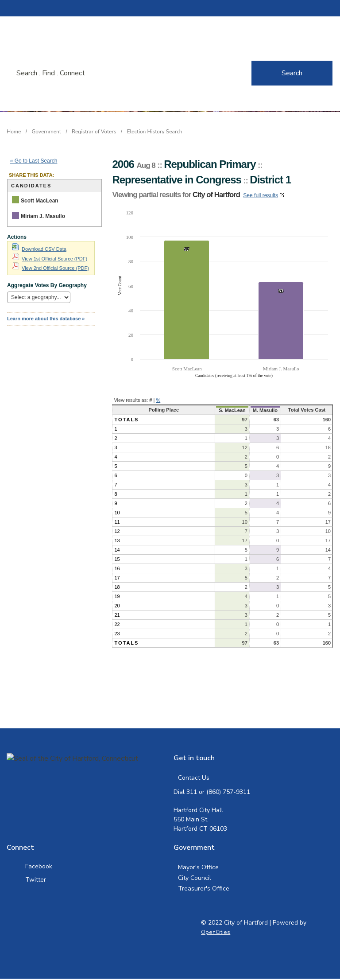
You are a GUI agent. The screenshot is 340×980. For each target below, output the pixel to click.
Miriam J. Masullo (43, 216)
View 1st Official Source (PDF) (50, 259)
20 (117, 606)
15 (117, 559)
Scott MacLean (40, 201)
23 (117, 634)
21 (117, 615)
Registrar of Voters (94, 132)
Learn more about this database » (46, 319)
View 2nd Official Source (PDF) (50, 268)
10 (117, 513)
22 (117, 624)
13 (117, 541)
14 (117, 550)
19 (117, 596)
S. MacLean (227, 410)
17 (117, 578)
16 (117, 568)
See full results (261, 195)
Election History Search (155, 132)
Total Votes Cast (305, 410)
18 (117, 587)
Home (14, 132)
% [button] (158, 400)
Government (47, 132)
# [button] (151, 400)
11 (117, 522)
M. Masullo (261, 410)
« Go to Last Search (34, 161)
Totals (126, 420)
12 (117, 531)
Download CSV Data (39, 249)
